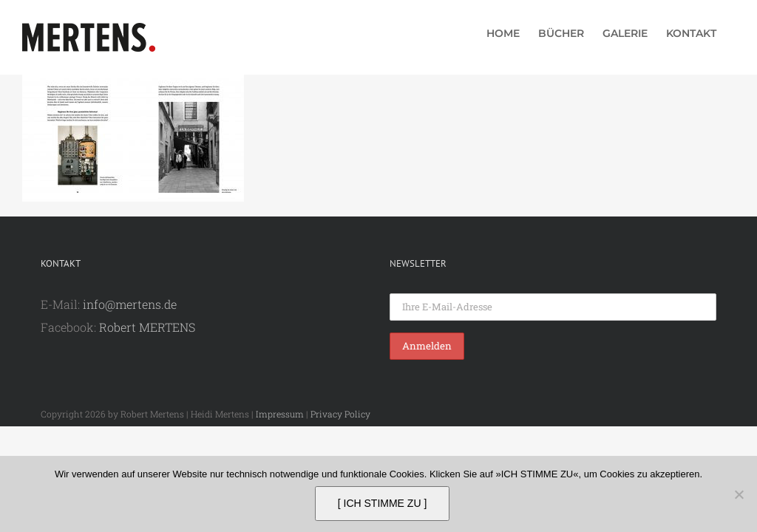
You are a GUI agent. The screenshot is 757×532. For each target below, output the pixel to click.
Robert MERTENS (147, 327)
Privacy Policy (340, 414)
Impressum (280, 414)
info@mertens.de (130, 304)
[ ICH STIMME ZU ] (383, 503)
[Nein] (739, 494)
